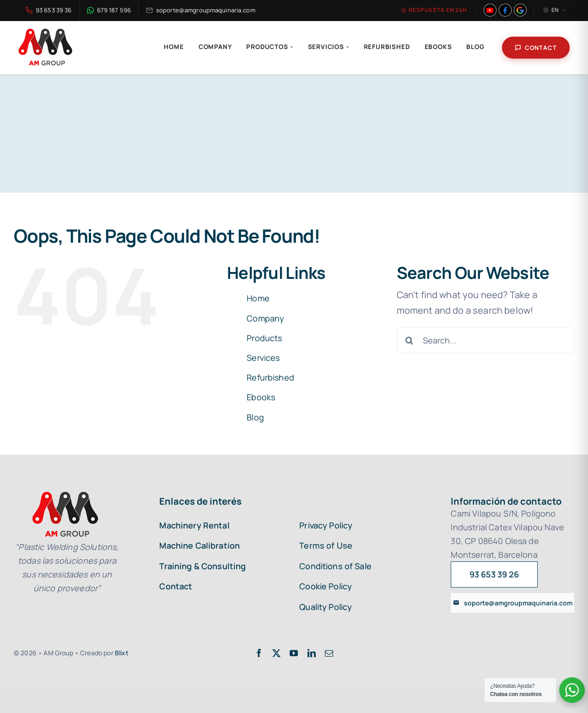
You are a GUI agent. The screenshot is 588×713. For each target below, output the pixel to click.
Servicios (329, 47)
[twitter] (276, 653)
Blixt (122, 653)
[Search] (410, 340)
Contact (536, 48)
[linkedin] (312, 653)
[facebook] (259, 653)
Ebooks (438, 47)
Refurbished (387, 47)
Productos (270, 47)
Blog (475, 47)
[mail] (329, 653)
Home (174, 47)
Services (263, 358)
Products (264, 338)
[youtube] (294, 653)
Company (215, 47)
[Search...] (486, 340)
